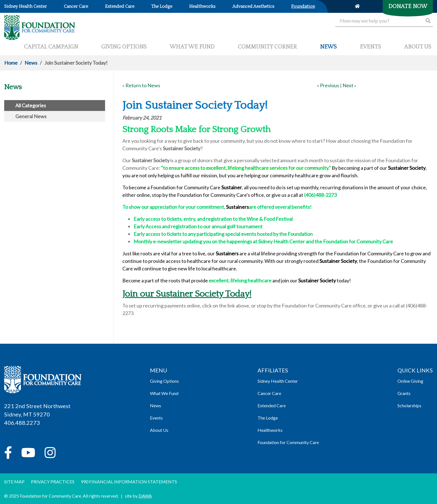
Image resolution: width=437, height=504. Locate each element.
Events (156, 418)
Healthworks (270, 430)
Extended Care (272, 405)
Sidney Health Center (278, 381)
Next (348, 85)
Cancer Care (269, 393)
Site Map (14, 482)
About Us (159, 430)
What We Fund (164, 393)
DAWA (145, 496)
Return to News (143, 85)
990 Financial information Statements (129, 482)
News (31, 63)
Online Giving (410, 381)
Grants (404, 393)
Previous (330, 85)
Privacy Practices (53, 482)
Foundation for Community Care (288, 442)
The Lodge (268, 418)
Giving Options (164, 381)
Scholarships (409, 405)
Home (11, 63)
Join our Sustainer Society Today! (187, 294)
